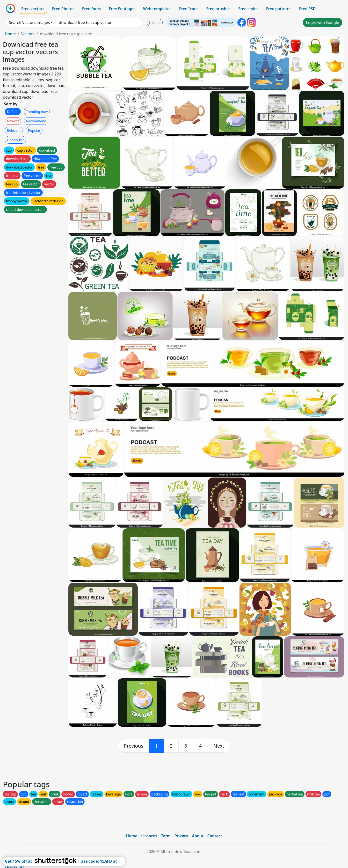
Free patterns (279, 9)
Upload (155, 23)
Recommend (36, 121)
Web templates (157, 9)
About (198, 836)
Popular (34, 130)
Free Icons (189, 9)
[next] (219, 746)
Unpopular (15, 140)
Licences (149, 836)
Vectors (28, 34)
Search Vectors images (29, 22)
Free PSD (307, 9)
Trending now (37, 112)
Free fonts (92, 9)
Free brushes (218, 9)
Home (10, 34)
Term (166, 836)
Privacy (181, 836)
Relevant (14, 130)
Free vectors (33, 9)
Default (13, 112)
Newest (13, 121)
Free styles (248, 9)
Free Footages (122, 9)
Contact (215, 836)
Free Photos (63, 9)
